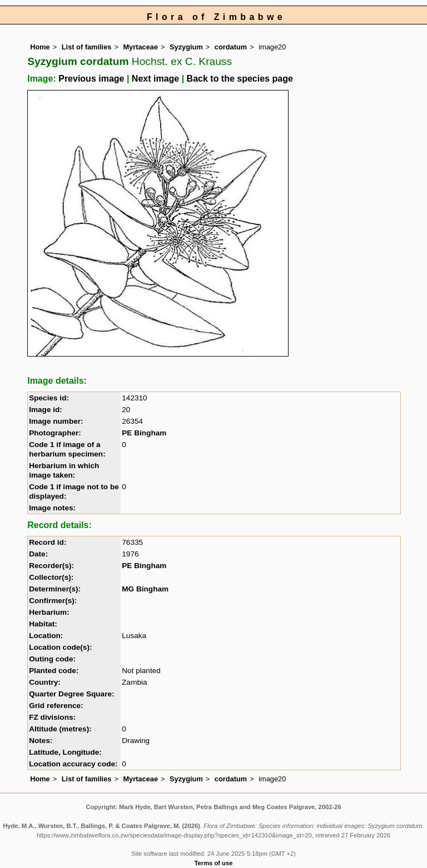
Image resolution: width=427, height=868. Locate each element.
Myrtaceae (140, 47)
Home (40, 47)
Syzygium (186, 47)
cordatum (231, 47)
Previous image (91, 79)
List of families (87, 47)
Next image (155, 79)
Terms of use (214, 863)
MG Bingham (145, 589)
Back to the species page (240, 79)
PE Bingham (144, 433)
